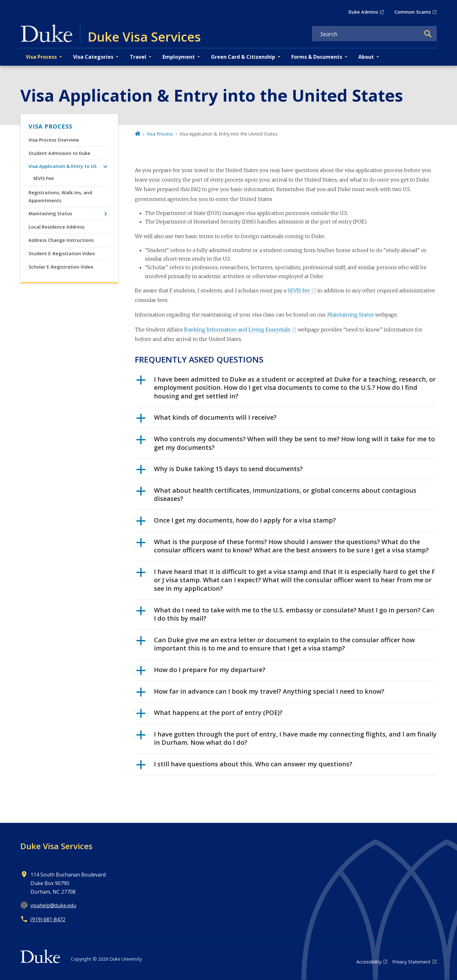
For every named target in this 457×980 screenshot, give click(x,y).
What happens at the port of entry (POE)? (209, 715)
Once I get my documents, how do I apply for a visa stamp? (236, 523)
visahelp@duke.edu (53, 905)
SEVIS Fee (43, 178)
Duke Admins (363, 12)
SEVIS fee (299, 290)
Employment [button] (179, 57)
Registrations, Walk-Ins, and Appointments (60, 196)
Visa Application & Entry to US (63, 166)
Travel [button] (138, 57)
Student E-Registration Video (62, 253)
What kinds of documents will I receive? (206, 420)
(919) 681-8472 (48, 919)
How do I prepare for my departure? (201, 672)
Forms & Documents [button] (317, 57)
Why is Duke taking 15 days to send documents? (220, 471)
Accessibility (369, 962)
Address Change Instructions (61, 240)
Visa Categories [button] (93, 57)
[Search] (428, 34)
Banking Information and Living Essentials (237, 330)
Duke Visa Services (56, 846)
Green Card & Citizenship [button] (243, 57)
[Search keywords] (366, 34)
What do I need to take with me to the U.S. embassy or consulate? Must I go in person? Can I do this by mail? (285, 614)
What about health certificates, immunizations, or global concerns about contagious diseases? (276, 495)
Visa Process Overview (54, 140)
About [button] (366, 57)
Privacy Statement (411, 962)
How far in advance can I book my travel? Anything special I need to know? (260, 694)
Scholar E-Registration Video (61, 267)
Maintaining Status (50, 213)
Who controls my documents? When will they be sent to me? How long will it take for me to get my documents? (286, 443)
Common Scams (413, 12)
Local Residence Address (56, 227)
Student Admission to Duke (60, 153)
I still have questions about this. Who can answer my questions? (244, 766)
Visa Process (50, 126)
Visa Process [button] (41, 57)
